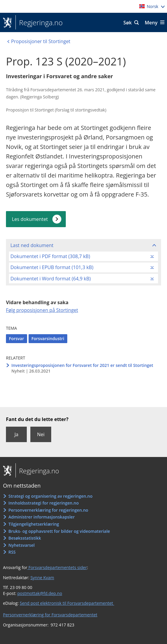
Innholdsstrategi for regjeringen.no (43, 503)
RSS (12, 552)
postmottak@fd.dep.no (40, 593)
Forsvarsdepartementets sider (57, 567)
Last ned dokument (32, 245)
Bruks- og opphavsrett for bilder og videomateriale (59, 531)
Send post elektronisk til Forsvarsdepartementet (67, 603)
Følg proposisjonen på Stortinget (42, 310)
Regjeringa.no (39, 23)
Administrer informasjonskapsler (42, 517)
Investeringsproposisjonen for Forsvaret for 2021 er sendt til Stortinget (82, 365)
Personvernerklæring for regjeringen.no (48, 510)
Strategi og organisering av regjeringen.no (50, 496)
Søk (128, 23)
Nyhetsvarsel (21, 545)
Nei (41, 434)
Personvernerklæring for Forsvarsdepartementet (50, 615)
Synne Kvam (42, 578)
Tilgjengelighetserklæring (34, 524)
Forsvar (17, 339)
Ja (16, 434)
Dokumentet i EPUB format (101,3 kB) (52, 267)
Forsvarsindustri (48, 339)
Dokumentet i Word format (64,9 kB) (51, 279)
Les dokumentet (30, 219)
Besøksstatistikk (25, 538)
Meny (151, 23)
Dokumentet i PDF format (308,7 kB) (50, 256)
